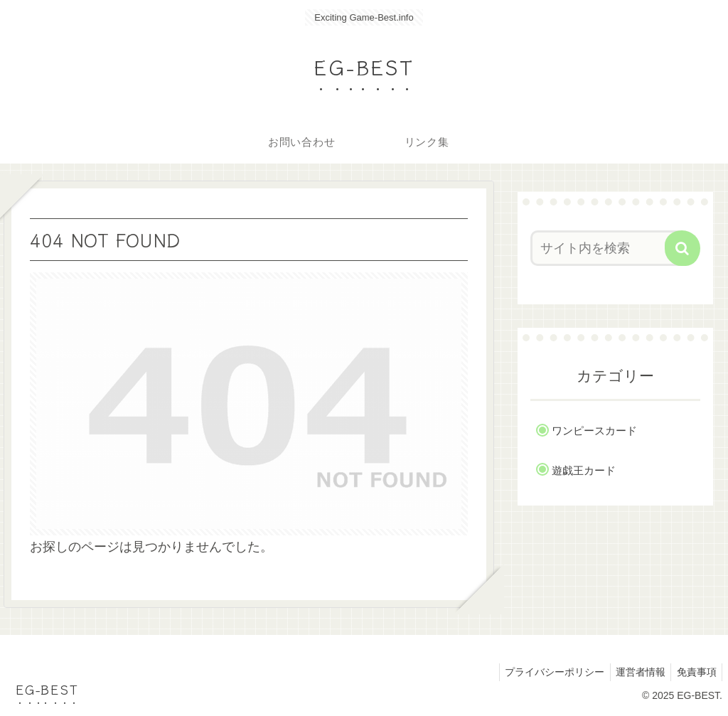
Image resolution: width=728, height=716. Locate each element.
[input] (608, 248)
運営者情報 (635, 672)
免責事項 (695, 672)
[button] (682, 248)
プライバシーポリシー (545, 672)
